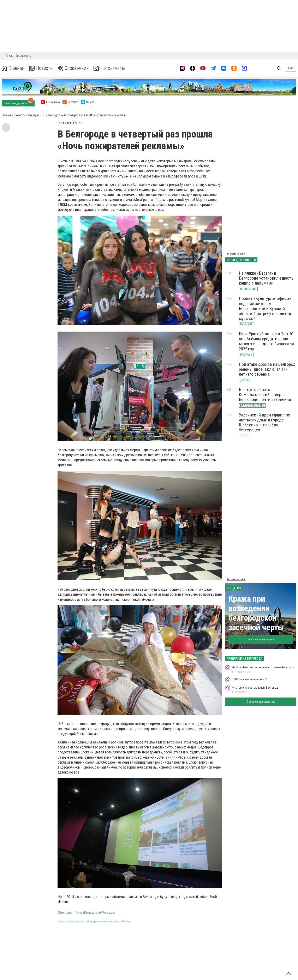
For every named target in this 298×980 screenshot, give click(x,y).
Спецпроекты (23, 56)
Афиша (9, 56)
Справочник (73, 68)
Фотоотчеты (109, 68)
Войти (291, 68)
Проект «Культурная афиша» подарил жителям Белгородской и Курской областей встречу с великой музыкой (265, 308)
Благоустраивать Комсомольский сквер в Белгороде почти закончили (265, 395)
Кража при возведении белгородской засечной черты (256, 613)
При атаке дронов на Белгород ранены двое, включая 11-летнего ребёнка (267, 369)
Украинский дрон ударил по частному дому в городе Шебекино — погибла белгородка (264, 422)
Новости (41, 68)
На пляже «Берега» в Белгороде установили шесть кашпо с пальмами (266, 278)
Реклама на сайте (236, 254)
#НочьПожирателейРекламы (95, 913)
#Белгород (65, 913)
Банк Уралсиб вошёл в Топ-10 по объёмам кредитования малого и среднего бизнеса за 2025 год (266, 341)
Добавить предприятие (261, 702)
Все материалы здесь (261, 639)
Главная (13, 68)
